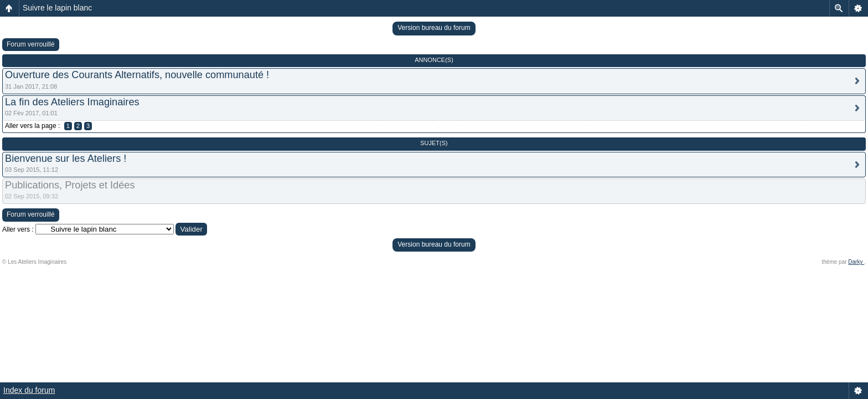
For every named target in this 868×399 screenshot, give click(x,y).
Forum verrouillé (31, 44)
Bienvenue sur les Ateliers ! (66, 158)
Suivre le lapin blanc (57, 8)
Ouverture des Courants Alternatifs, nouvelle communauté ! (137, 75)
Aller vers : (18, 229)
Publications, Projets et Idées (70, 185)
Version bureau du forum (434, 28)
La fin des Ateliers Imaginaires (72, 102)
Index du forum (29, 390)
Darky (856, 262)
